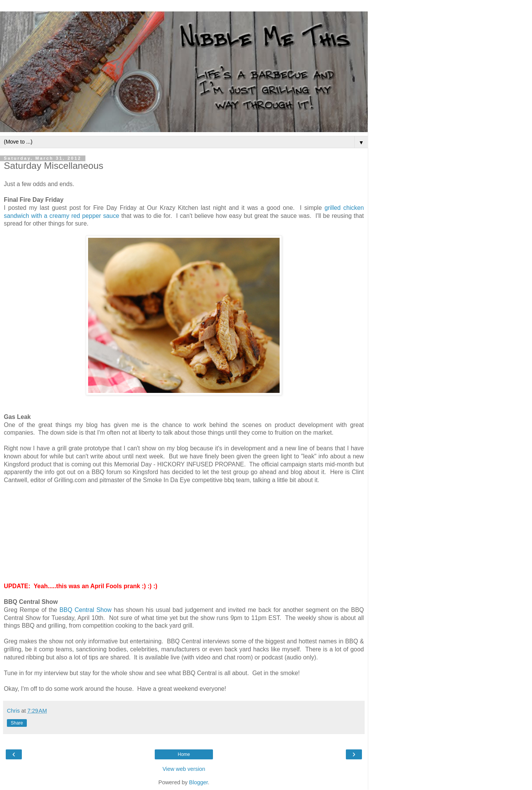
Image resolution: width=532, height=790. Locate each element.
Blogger (199, 782)
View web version (184, 769)
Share (17, 723)
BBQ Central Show (85, 610)
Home (184, 754)
